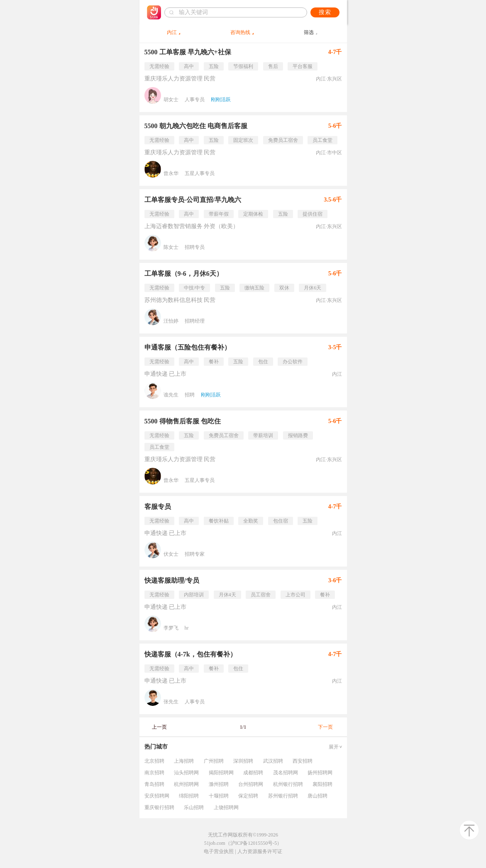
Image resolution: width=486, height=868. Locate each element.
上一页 (159, 727)
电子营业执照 (219, 851)
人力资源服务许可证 (260, 851)
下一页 (325, 727)
